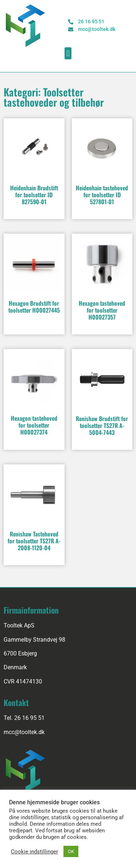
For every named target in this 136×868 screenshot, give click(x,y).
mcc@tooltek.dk (24, 732)
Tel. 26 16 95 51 (24, 718)
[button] (68, 53)
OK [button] (71, 851)
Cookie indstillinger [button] (34, 852)
